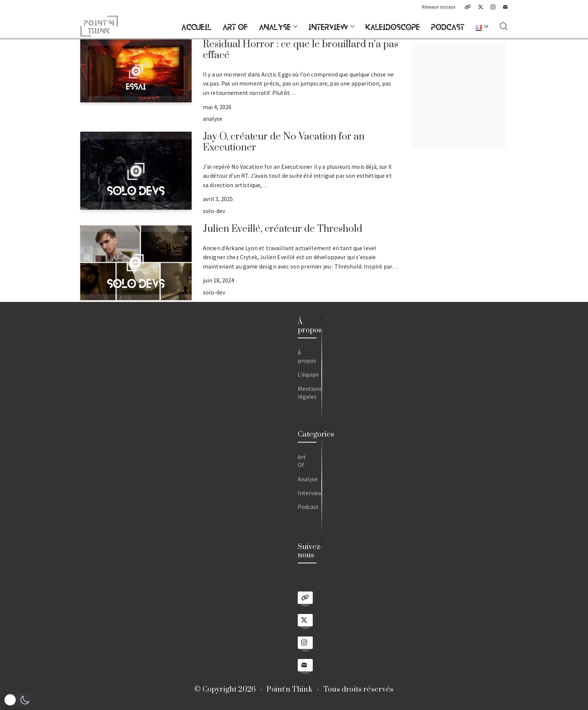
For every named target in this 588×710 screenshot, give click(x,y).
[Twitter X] (481, 7)
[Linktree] (468, 7)
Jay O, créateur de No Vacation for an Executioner (284, 142)
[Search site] (504, 26)
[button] (18, 700)
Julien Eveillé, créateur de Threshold (283, 229)
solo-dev (214, 211)
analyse (213, 119)
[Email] (505, 7)
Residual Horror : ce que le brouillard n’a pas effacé (301, 50)
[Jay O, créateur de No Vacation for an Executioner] (136, 171)
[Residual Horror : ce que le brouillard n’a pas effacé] (136, 71)
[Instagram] (493, 7)
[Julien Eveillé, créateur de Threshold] (136, 263)
